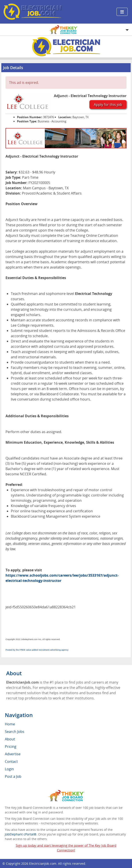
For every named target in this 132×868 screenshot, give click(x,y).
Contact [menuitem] (11, 761)
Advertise (13, 754)
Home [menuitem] (10, 724)
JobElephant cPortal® (21, 834)
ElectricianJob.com (43, 863)
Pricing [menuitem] (11, 747)
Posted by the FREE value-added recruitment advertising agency (37, 650)
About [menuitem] (10, 739)
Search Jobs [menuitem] (15, 732)
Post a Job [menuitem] (13, 776)
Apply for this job (108, 105)
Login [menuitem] (9, 769)
